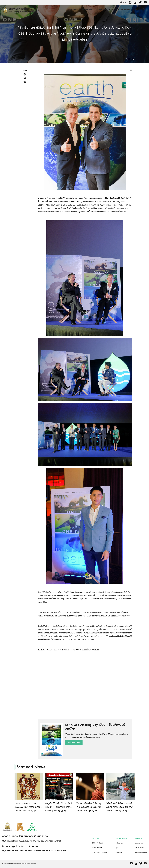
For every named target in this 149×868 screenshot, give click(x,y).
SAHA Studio (139, 848)
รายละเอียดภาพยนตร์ (74, 743)
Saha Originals (87, 10)
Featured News (107, 10)
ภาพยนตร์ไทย (97, 848)
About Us (119, 843)
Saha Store (124, 10)
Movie (72, 10)
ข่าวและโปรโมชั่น (97, 843)
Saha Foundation (141, 853)
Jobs (135, 10)
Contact (119, 853)
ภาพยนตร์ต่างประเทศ (99, 853)
